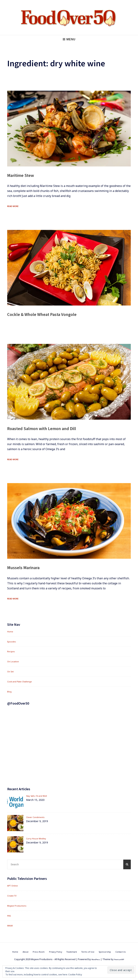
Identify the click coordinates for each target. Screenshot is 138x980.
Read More (15, 206)
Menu (69, 39)
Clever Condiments (37, 817)
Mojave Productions (19, 906)
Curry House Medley (38, 838)
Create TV (13, 896)
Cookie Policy (75, 975)
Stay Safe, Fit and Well (39, 796)
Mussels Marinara (28, 567)
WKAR (11, 925)
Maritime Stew (25, 175)
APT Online (14, 885)
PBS (10, 916)
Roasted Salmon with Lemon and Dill (52, 428)
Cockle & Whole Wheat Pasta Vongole (52, 314)
